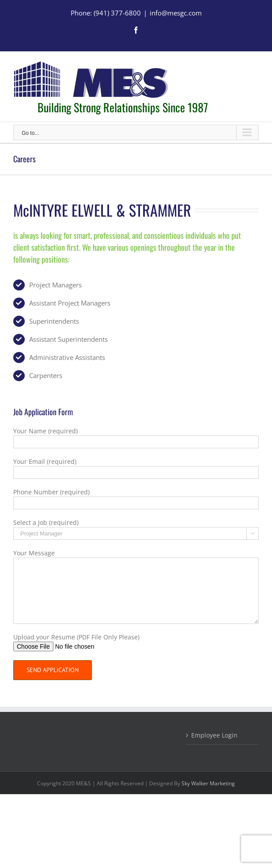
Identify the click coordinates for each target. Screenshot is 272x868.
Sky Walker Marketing (208, 783)
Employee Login (214, 735)
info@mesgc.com (176, 13)
